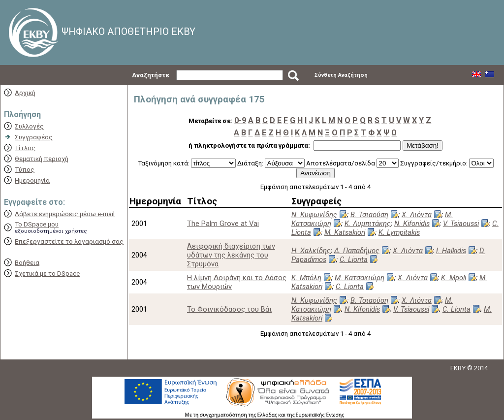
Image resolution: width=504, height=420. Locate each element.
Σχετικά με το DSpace (47, 274)
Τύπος (25, 170)
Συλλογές (29, 126)
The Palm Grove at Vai (223, 224)
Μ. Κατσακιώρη (360, 278)
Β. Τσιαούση (369, 215)
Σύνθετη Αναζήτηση (341, 75)
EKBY (458, 368)
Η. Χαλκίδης (311, 251)
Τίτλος (25, 148)
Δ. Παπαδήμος (357, 251)
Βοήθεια (27, 263)
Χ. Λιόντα (417, 215)
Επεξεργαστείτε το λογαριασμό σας (69, 242)
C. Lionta (354, 259)
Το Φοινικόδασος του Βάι (229, 309)
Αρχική (25, 93)
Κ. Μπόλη (306, 278)
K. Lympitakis (399, 232)
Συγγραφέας (34, 137)
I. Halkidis (451, 251)
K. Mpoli (454, 278)
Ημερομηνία (32, 180)
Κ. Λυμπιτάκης (368, 224)
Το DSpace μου (37, 224)
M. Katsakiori (345, 232)
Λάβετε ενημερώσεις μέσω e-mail (65, 214)
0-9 (240, 120)
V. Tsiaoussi (461, 224)
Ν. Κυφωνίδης (314, 215)
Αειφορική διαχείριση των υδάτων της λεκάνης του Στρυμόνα (231, 255)
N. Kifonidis (412, 224)
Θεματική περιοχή (42, 159)
